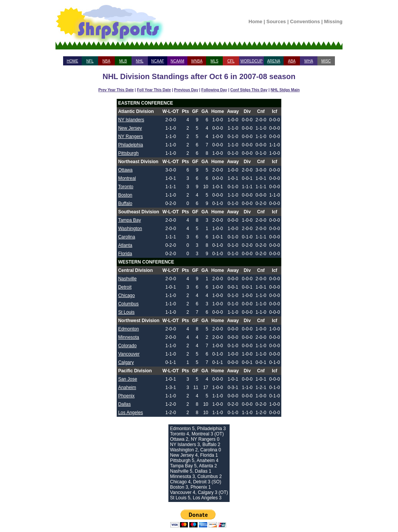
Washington (130, 229)
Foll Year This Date (154, 90)
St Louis (126, 312)
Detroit (125, 287)
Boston (125, 195)
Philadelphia (131, 145)
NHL (140, 61)
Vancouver (129, 354)
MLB (123, 61)
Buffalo (125, 203)
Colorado (128, 346)
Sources (276, 21)
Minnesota (129, 337)
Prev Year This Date (116, 90)
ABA (292, 61)
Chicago (127, 295)
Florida (125, 254)
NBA (107, 61)
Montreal (127, 178)
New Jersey (130, 128)
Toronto (126, 187)
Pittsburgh (128, 153)
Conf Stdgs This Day (249, 90)
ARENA (274, 61)
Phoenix (126, 396)
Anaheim (127, 387)
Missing (333, 21)
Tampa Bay (130, 220)
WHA (308, 61)
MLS (215, 61)
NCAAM (178, 61)
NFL (90, 61)
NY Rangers (131, 137)
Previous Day (186, 90)
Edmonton (129, 329)
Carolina (127, 237)
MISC (326, 61)
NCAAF (158, 61)
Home (255, 21)
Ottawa (125, 170)
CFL (231, 61)
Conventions (305, 21)
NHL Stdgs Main (285, 90)
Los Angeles (131, 413)
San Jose (128, 379)
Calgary (126, 362)
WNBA (197, 61)
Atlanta (125, 245)
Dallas (124, 404)
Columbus (128, 304)
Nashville (128, 279)
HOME (73, 61)
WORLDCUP (251, 61)
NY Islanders (131, 120)
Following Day (214, 90)
